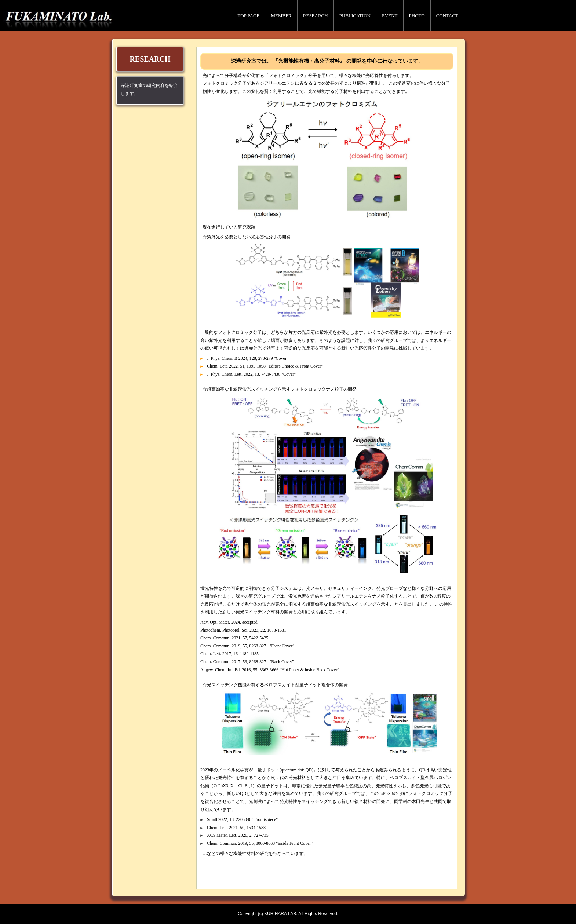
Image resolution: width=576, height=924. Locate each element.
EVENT (390, 16)
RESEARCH (316, 16)
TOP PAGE (249, 16)
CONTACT (447, 16)
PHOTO (417, 16)
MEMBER (281, 16)
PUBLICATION (355, 16)
